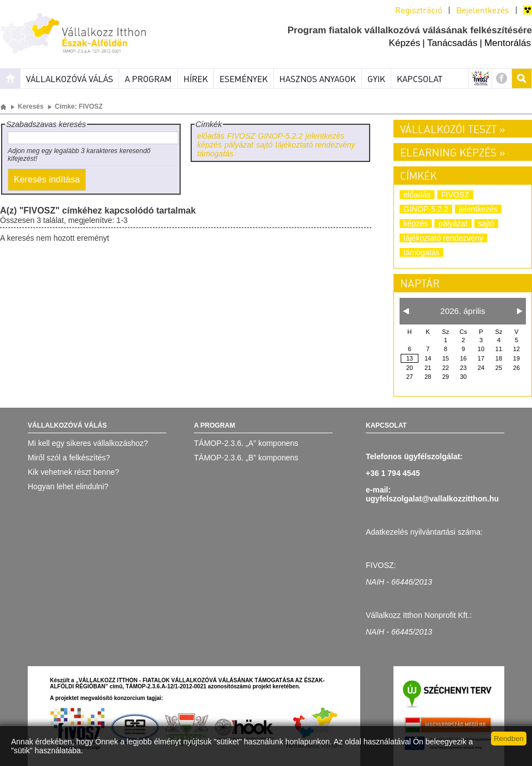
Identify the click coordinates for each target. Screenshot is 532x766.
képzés (209, 145)
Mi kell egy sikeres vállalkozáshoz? (88, 443)
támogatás (215, 154)
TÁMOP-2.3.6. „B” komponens (246, 458)
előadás (211, 136)
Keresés (31, 106)
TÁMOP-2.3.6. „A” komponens (246, 443)
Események (244, 80)
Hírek (196, 80)
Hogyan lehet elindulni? (68, 486)
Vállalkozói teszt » (452, 130)
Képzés (405, 43)
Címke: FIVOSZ (79, 106)
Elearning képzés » (452, 154)
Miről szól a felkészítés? (69, 458)
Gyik (376, 80)
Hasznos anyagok (318, 80)
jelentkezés (325, 136)
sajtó (264, 145)
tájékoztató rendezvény (315, 145)
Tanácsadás (452, 43)
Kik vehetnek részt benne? (73, 472)
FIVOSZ (241, 136)
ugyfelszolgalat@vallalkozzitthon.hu (432, 499)
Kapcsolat (420, 80)
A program (148, 80)
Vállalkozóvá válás (70, 80)
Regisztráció (419, 11)
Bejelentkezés (483, 11)
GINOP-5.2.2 (280, 136)
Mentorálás (508, 43)
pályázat (239, 145)
